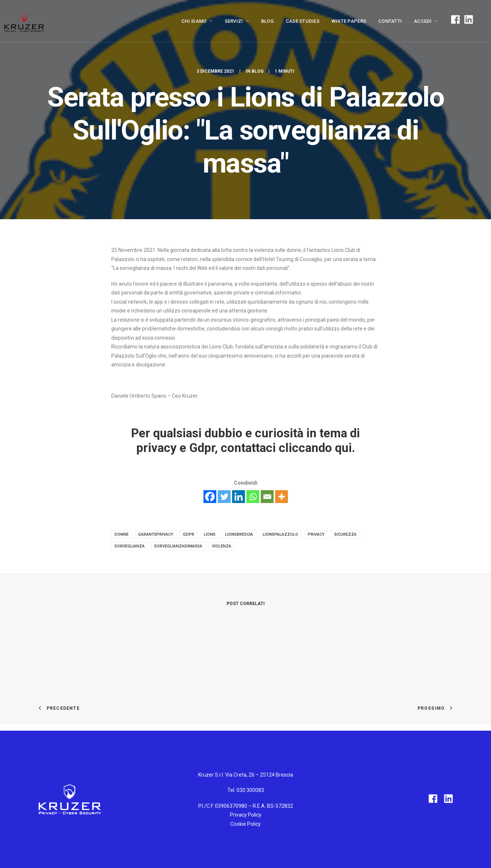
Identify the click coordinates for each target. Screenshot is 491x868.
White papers (349, 21)
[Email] (267, 497)
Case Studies (303, 21)
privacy (316, 534)
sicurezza (345, 534)
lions (210, 534)
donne (122, 534)
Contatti (390, 21)
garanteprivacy (156, 534)
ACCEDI (426, 21)
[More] (281, 497)
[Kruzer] (24, 21)
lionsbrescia (239, 534)
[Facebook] (210, 497)
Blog (267, 21)
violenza (222, 546)
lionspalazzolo (280, 534)
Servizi (237, 21)
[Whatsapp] (253, 497)
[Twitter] (224, 497)
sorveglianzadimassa (178, 546)
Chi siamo (197, 21)
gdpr (189, 534)
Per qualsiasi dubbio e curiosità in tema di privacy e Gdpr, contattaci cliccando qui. (245, 440)
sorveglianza (130, 546)
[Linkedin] (239, 497)
